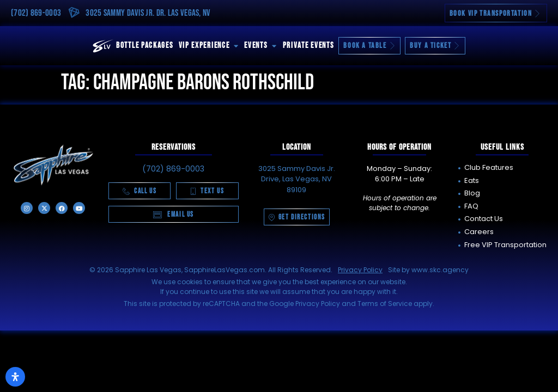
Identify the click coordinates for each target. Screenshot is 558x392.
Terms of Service (385, 304)
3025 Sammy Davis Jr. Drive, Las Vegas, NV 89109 (297, 179)
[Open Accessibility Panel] (15, 377)
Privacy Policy (360, 270)
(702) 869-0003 (36, 13)
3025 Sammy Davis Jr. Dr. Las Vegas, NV (148, 13)
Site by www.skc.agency (428, 270)
